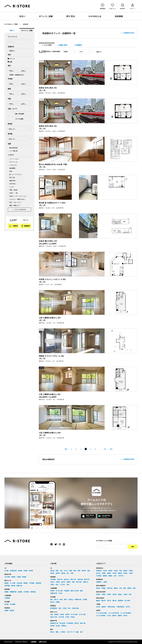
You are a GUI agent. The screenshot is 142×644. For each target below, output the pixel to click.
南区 (134, 588)
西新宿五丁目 (54, 623)
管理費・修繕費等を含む (16, 75)
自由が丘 (66, 579)
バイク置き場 (13, 151)
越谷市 (114, 615)
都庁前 (77, 623)
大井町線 (26, 592)
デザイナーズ (13, 162)
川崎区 (125, 594)
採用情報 (119, 16)
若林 (68, 584)
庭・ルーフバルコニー (15, 174)
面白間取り (12, 168)
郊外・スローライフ (15, 202)
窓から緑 (11, 177)
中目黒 (58, 582)
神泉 (61, 599)
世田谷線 (33, 592)
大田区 (104, 573)
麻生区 (120, 594)
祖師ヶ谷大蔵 (75, 591)
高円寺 (58, 573)
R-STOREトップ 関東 (11, 24)
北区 (115, 576)
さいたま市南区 (101, 615)
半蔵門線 (7, 586)
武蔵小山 (86, 582)
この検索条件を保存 (128, 33)
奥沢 (57, 584)
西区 (125, 588)
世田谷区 (99, 571)
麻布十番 (83, 623)
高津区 (98, 594)
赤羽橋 (52, 626)
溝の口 (52, 632)
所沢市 (125, 615)
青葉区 (104, 588)
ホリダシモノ (13, 165)
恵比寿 (52, 571)
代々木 (66, 571)
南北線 (13, 586)
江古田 (64, 608)
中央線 (25, 571)
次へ (111, 449)
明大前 (52, 602)
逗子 (81, 632)
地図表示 (26, 226)
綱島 (57, 632)
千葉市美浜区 (120, 607)
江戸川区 (121, 576)
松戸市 (128, 607)
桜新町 (69, 582)
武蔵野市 (99, 582)
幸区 (130, 594)
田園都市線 (13, 592)
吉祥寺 (52, 573)
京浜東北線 (13, 571)
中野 (79, 571)
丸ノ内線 (13, 583)
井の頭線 (13, 604)
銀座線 (6, 583)
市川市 (98, 607)
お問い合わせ (43, 642)
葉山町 (114, 600)
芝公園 (58, 626)
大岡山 (52, 584)
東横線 (6, 592)
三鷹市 (105, 582)
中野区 (131, 571)
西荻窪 (63, 573)
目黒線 (20, 592)
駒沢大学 (87, 579)
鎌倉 (77, 632)
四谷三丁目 (54, 617)
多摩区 (109, 594)
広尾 (52, 614)
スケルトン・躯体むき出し (17, 199)
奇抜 (10, 171)
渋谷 (61, 571)
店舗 (10, 62)
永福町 (58, 602)
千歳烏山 (71, 599)
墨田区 (105, 576)
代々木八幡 (59, 591)
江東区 (131, 573)
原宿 (71, 571)
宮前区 (114, 594)
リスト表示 (47, 45)
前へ (66, 449)
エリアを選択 (19, 119)
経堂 (81, 591)
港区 (121, 571)
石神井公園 (75, 608)
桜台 (69, 608)
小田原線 (7, 598)
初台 (52, 599)
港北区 (98, 588)
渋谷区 (105, 571)
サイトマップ (8, 642)
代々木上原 (82, 614)
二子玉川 (62, 584)
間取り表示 (62, 45)
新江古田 (62, 623)
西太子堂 (79, 582)
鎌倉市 (98, 600)
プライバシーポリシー (22, 642)
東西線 (25, 583)
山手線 (6, 571)
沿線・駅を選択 (19, 114)
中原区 (104, 594)
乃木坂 (67, 617)
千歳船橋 (66, 591)
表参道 (67, 614)
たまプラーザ (71, 632)
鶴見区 (116, 588)
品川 (68, 573)
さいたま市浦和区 (126, 613)
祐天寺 (63, 582)
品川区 (98, 573)
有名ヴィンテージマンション (17, 196)
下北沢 (60, 593)
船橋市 (104, 607)
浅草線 (13, 577)
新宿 (75, 571)
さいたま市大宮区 (102, 613)
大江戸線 (7, 577)
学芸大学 (60, 579)
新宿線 (24, 577)
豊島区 (109, 573)
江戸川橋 (61, 617)
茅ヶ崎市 (127, 600)
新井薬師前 (54, 608)
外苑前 (73, 617)
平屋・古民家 (13, 190)
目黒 (57, 571)
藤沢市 (104, 600)
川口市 (109, 615)
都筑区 (129, 588)
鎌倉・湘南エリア (14, 205)
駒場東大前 (78, 599)
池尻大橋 (80, 579)
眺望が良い (12, 181)
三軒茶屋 (53, 579)
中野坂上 (64, 626)
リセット (26, 220)
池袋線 (6, 610)
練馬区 (120, 573)
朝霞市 (120, 615)
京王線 (6, 604)
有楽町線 (38, 583)
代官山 (52, 582)
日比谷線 (19, 583)
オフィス (11, 59)
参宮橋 (52, 591)
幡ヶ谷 (56, 599)
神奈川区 (110, 588)
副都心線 (19, 586)
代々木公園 (74, 614)
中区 (121, 588)
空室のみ (11, 51)
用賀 (73, 582)
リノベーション (13, 159)
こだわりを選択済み (20, 209)
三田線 (19, 577)
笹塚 (65, 599)
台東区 (125, 573)
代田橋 (85, 599)
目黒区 (110, 571)
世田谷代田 (54, 593)
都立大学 (73, 579)
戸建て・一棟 (13, 193)
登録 (133, 547)
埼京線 (31, 571)
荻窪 (72, 573)
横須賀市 (121, 600)
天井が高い (12, 184)
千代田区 (99, 576)
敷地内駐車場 (13, 148)
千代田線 (32, 583)
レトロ (11, 187)
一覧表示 (13, 226)
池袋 (88, 571)
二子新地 (62, 632)
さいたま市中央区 (114, 613)
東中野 (84, 571)
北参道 (62, 614)
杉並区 (116, 571)
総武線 (20, 571)
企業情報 (34, 642)
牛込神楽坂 (70, 623)
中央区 (114, 573)
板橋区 (110, 576)
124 (105, 449)
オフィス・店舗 (27, 30)
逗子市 (109, 600)
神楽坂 (56, 614)
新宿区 (125, 571)
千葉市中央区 (111, 607)
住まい (22, 16)
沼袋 (60, 608)
